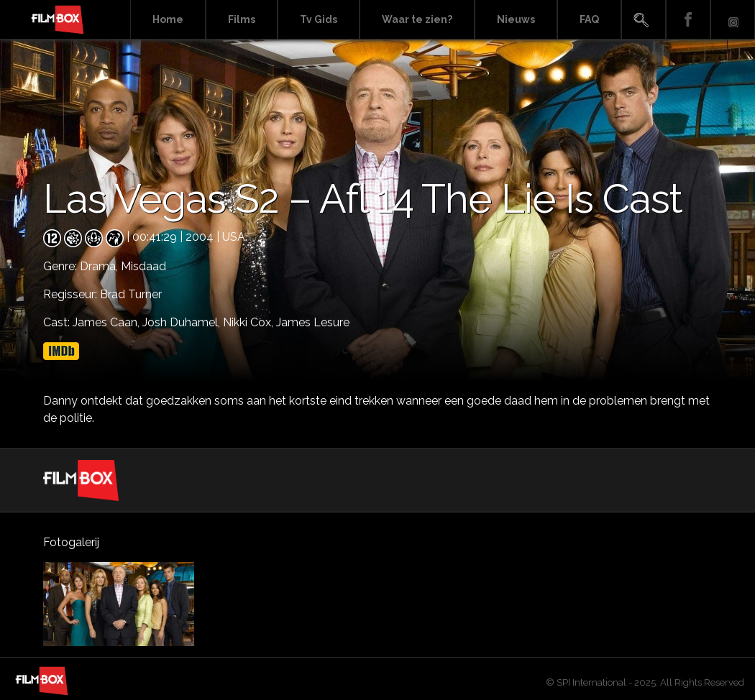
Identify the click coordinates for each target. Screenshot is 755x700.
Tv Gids (319, 19)
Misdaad (143, 266)
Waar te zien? (417, 19)
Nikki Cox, (250, 322)
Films (242, 19)
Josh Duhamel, (183, 322)
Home (168, 19)
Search (644, 20)
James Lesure (313, 322)
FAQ (589, 19)
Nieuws (516, 19)
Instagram (733, 20)
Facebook (688, 20)
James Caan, (107, 322)
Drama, (100, 266)
